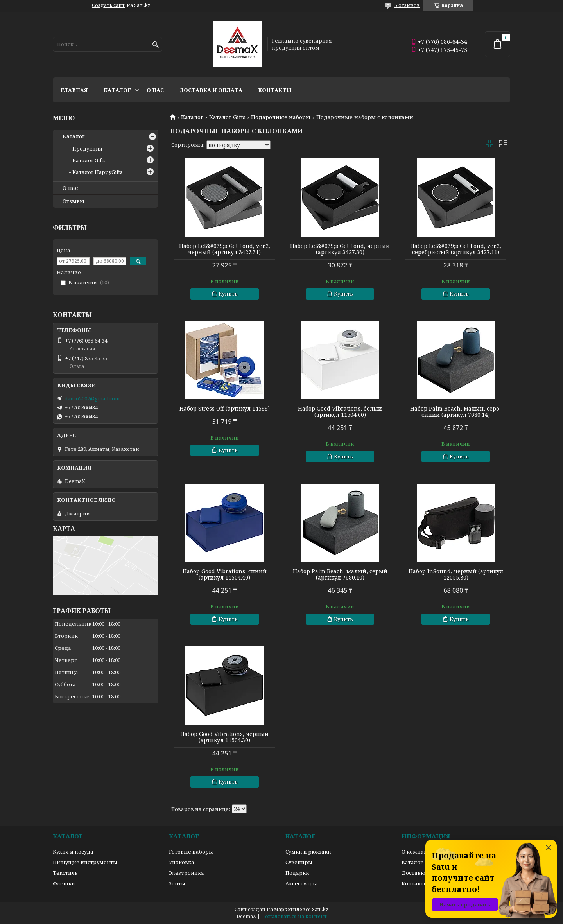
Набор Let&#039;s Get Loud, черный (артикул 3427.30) (340, 249)
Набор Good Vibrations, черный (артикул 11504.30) (224, 737)
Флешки (64, 883)
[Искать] (155, 45)
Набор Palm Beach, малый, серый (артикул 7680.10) (340, 574)
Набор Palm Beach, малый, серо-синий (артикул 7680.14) (456, 412)
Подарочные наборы (281, 117)
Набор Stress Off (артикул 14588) (225, 409)
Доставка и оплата (211, 90)
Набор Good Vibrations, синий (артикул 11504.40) (225, 574)
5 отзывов (407, 5)
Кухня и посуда (73, 852)
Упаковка (182, 862)
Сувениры (299, 862)
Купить (228, 294)
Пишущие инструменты (85, 862)
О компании (418, 852)
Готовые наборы (191, 852)
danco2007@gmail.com (92, 398)
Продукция (87, 149)
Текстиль (65, 873)
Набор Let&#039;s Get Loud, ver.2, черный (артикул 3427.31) (225, 249)
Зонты (177, 883)
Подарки (297, 873)
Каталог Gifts (227, 117)
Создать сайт (108, 5)
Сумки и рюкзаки (308, 852)
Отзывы (74, 201)
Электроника (186, 873)
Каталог (117, 90)
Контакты (275, 90)
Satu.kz (320, 909)
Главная (74, 90)
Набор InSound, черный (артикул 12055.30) (456, 574)
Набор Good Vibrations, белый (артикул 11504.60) (340, 412)
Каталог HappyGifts (97, 172)
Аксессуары (301, 883)
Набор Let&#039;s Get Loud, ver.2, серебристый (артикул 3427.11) (456, 249)
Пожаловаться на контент (294, 916)
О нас (155, 90)
